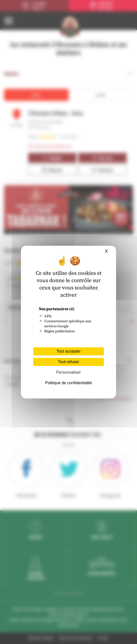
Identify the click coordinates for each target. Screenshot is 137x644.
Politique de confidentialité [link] (69, 383)
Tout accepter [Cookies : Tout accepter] (68, 351)
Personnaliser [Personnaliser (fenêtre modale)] (69, 372)
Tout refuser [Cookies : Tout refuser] (68, 362)
